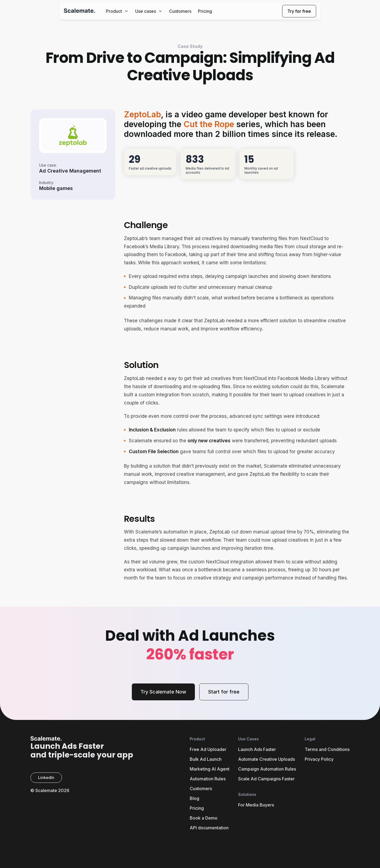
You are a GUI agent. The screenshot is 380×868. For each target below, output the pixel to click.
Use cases (149, 11)
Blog (194, 798)
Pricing (205, 11)
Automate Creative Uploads (267, 759)
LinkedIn (46, 777)
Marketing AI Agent (210, 769)
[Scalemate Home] (80, 11)
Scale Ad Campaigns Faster (266, 779)
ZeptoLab (142, 114)
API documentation (209, 828)
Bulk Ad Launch (206, 759)
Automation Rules (208, 779)
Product (117, 11)
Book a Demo (204, 818)
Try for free (299, 11)
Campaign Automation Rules (267, 769)
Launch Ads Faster (257, 749)
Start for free (224, 692)
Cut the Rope (209, 124)
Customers (180, 11)
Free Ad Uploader (208, 749)
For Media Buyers (256, 805)
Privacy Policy (319, 759)
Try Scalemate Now (163, 692)
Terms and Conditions (327, 749)
